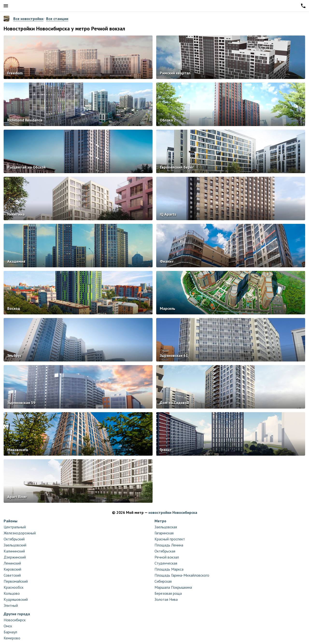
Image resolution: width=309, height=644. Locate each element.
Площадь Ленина (169, 545)
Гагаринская (164, 533)
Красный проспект (170, 539)
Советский (12, 575)
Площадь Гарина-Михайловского (182, 575)
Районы (11, 521)
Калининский (14, 551)
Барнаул (10, 632)
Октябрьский (14, 539)
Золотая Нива (166, 599)
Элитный (11, 605)
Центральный (15, 527)
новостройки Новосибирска (173, 512)
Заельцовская (166, 527)
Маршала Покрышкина (173, 587)
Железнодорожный (20, 533)
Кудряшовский (16, 599)
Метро (160, 521)
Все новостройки (28, 19)
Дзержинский (15, 557)
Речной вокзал (167, 557)
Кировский (12, 569)
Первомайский (16, 581)
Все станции (57, 19)
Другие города (17, 614)
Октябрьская (165, 551)
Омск (8, 626)
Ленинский (12, 563)
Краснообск (14, 587)
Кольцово (12, 593)
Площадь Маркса (169, 569)
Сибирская (163, 581)
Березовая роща (168, 593)
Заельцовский (15, 545)
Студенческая (166, 563)
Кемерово (12, 638)
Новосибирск (15, 620)
